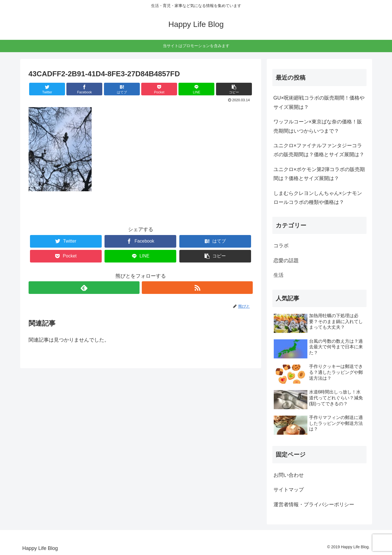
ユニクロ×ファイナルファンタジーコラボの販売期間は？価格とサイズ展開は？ (319, 150)
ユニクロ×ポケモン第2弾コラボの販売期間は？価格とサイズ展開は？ (319, 174)
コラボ (281, 246)
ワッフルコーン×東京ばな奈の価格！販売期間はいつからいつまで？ (318, 126)
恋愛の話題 (286, 261)
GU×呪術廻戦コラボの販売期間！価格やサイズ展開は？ (319, 102)
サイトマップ (289, 490)
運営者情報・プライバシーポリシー (314, 505)
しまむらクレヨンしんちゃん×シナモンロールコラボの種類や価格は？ (318, 198)
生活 (279, 275)
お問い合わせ (289, 475)
